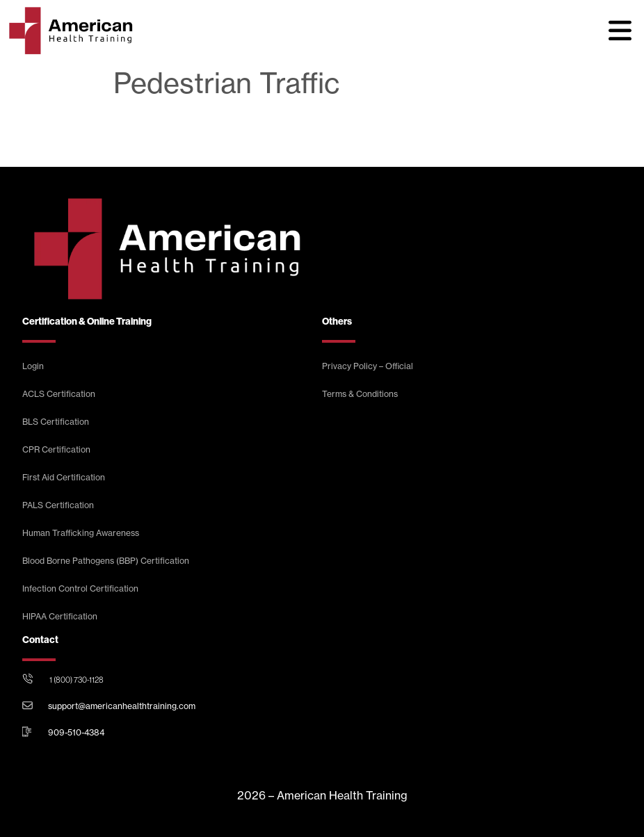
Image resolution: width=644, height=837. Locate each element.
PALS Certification (58, 505)
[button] (620, 31)
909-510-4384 (76, 732)
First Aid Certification (64, 477)
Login (33, 366)
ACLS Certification (59, 394)
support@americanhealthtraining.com (122, 706)
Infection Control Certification (80, 588)
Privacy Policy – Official (368, 366)
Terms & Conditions (360, 394)
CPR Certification (56, 449)
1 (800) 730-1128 (77, 680)
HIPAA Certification (60, 616)
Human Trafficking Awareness (81, 533)
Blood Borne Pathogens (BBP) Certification (106, 561)
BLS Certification (56, 422)
